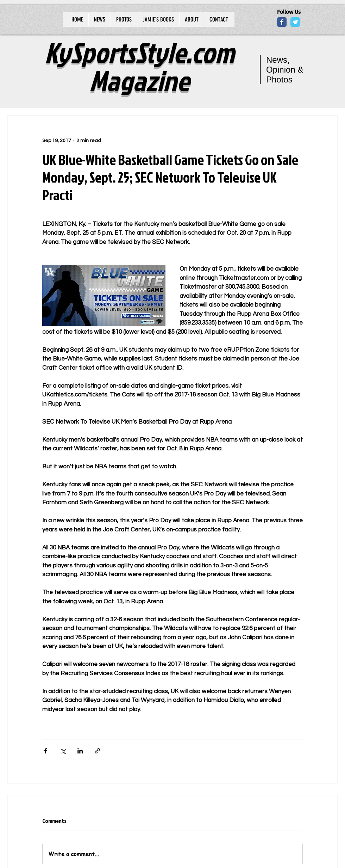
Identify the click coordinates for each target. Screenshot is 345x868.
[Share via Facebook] (46, 751)
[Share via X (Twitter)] (63, 751)
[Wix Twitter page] (295, 22)
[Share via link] (97, 751)
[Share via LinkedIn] (80, 751)
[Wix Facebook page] (282, 22)
